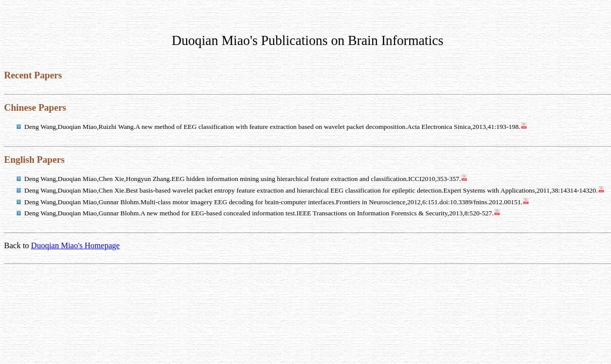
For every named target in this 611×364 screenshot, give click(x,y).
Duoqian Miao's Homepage (75, 245)
